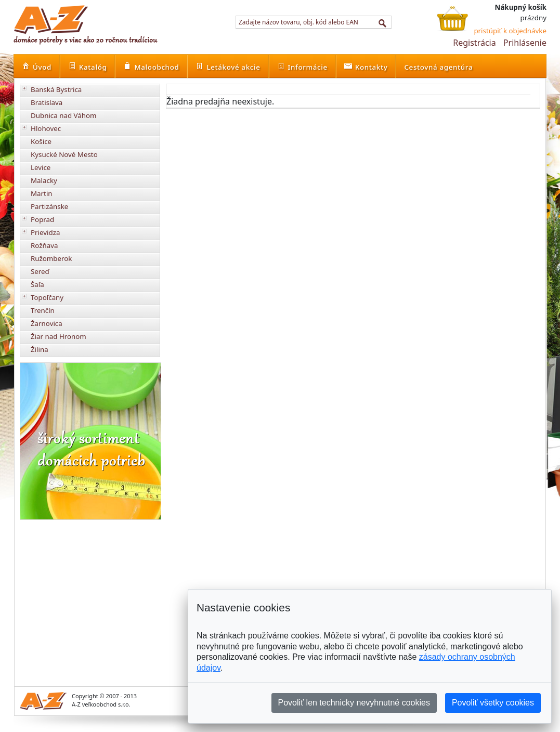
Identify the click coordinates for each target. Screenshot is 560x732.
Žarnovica (47, 323)
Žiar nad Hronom (58, 336)
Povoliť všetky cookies (493, 703)
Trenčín (43, 310)
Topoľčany (47, 297)
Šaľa (37, 284)
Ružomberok (51, 258)
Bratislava (47, 102)
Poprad (42, 219)
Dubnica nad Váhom (64, 115)
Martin (42, 193)
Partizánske (49, 206)
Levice (41, 167)
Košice (41, 141)
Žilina (40, 349)
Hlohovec (46, 128)
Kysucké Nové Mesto (64, 154)
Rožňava (44, 245)
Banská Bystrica (56, 89)
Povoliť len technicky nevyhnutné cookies (354, 703)
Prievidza (45, 232)
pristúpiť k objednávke (510, 31)
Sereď (40, 271)
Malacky (44, 180)
